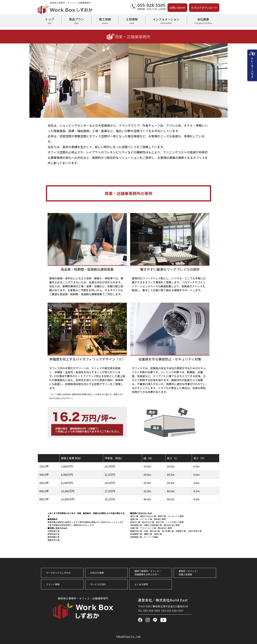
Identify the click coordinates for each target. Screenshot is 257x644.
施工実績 (105, 20)
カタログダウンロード (204, 8)
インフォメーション (166, 20)
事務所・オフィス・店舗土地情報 (189, 573)
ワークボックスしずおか (58, 573)
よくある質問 (141, 584)
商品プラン (76, 20)
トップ (50, 20)
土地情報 (132, 20)
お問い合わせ (177, 8)
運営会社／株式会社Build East (163, 600)
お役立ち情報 (97, 573)
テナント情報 (53, 584)
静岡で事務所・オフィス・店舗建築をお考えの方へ (148, 573)
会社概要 (203, 20)
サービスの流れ (98, 584)
